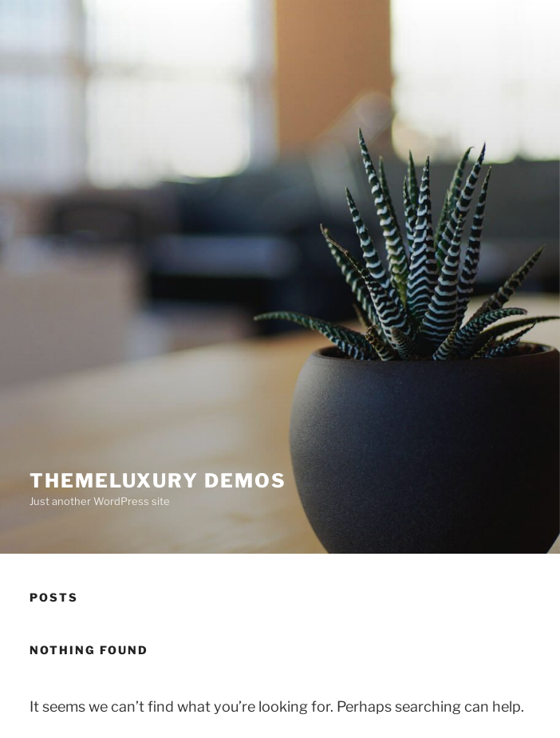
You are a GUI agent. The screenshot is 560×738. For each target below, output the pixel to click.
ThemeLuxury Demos (158, 481)
